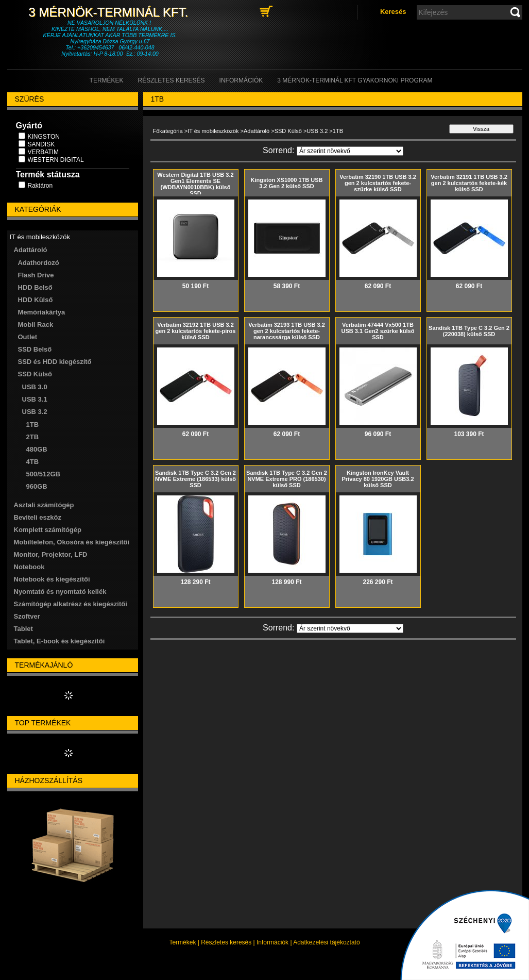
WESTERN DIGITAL (56, 160)
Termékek (182, 942)
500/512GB (44, 474)
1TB (33, 425)
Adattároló (257, 131)
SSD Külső (288, 131)
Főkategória (168, 131)
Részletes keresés (226, 942)
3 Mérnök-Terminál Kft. (110, 12)
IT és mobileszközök (213, 131)
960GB (37, 486)
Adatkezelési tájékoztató (326, 942)
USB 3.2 (317, 131)
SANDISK (41, 144)
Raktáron (40, 186)
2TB (33, 437)
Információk (272, 942)
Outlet (28, 337)
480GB (37, 449)
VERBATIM (43, 152)
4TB (33, 462)
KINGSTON (44, 137)
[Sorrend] (350, 151)
